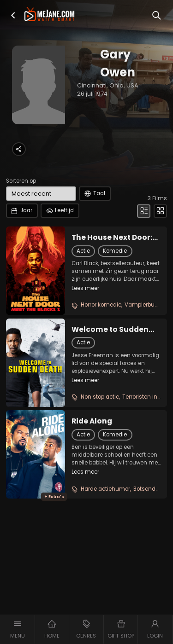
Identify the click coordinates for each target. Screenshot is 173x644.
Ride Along (92, 421)
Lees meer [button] (85, 288)
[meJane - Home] (49, 15)
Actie (83, 251)
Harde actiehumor (105, 489)
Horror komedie (101, 305)
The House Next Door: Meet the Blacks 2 (112, 238)
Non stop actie (100, 397)
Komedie (115, 251)
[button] (13, 15)
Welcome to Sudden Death (110, 330)
